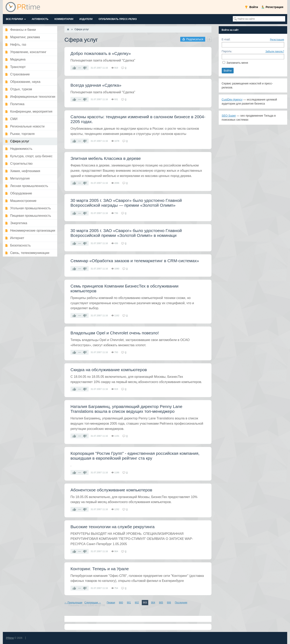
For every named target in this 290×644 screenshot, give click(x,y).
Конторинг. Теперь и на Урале (100, 569)
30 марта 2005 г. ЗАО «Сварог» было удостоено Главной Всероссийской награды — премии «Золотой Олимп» (126, 203)
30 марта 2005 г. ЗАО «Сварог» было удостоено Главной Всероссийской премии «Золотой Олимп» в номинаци (126, 233)
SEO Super (229, 116)
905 (161, 603)
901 (129, 603)
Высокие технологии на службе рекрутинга (113, 527)
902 (137, 603)
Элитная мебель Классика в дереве (106, 158)
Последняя (181, 603)
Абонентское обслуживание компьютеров (111, 490)
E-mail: (226, 39)
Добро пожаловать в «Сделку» (101, 53)
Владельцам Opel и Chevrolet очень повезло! (115, 333)
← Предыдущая (73, 603)
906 (169, 603)
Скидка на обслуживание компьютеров (109, 370)
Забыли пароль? (275, 51)
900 (121, 603)
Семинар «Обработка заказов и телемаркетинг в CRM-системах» (135, 261)
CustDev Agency (232, 100)
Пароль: (227, 51)
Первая (111, 603)
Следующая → (93, 603)
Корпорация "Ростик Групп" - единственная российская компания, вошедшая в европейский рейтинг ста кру (135, 456)
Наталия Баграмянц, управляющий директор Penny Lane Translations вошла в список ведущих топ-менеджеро (126, 409)
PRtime (10, 638)
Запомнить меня (237, 63)
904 (153, 603)
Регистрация (277, 40)
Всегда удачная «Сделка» (96, 85)
